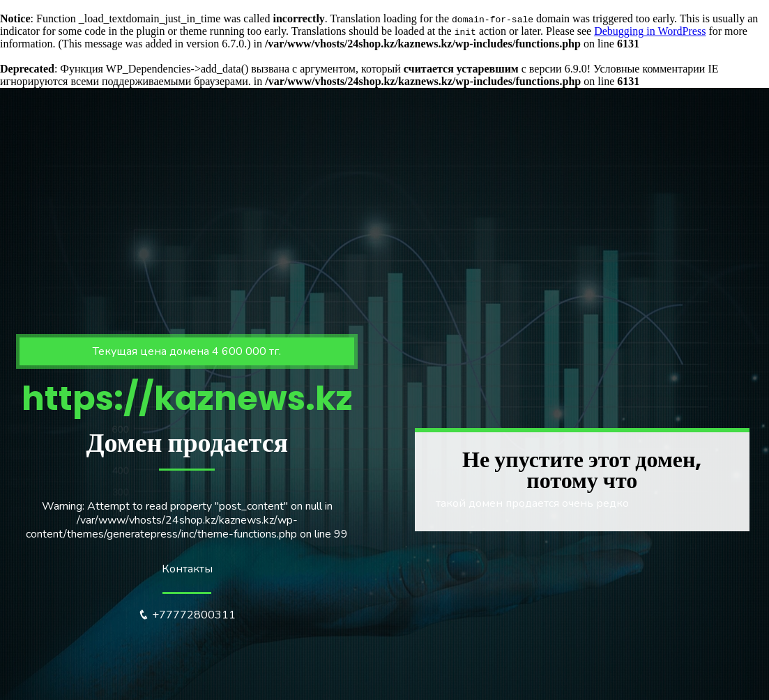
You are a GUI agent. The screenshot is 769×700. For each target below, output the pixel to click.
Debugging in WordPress (650, 31)
